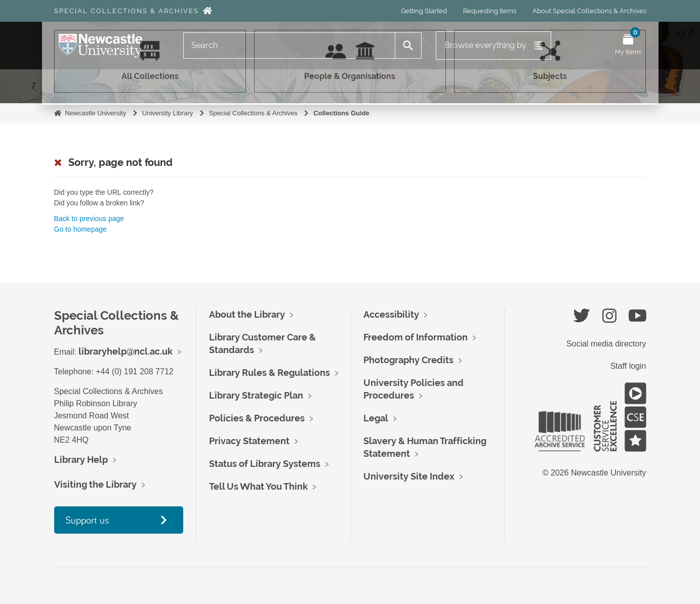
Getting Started (424, 11)
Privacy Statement (249, 441)
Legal (376, 418)
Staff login (628, 366)
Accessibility (391, 314)
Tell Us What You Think (258, 486)
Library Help (81, 460)
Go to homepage (80, 229)
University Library (168, 113)
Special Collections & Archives (127, 11)
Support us (87, 520)
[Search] (290, 46)
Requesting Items (490, 11)
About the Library (247, 314)
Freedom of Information (416, 337)
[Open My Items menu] (628, 46)
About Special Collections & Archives (589, 11)
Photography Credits (408, 360)
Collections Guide (341, 113)
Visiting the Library (95, 484)
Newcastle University (96, 113)
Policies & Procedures (257, 418)
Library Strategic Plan (256, 395)
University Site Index (409, 476)
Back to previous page (89, 219)
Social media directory (606, 344)
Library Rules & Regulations (270, 373)
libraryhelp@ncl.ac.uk (126, 351)
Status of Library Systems (265, 464)
